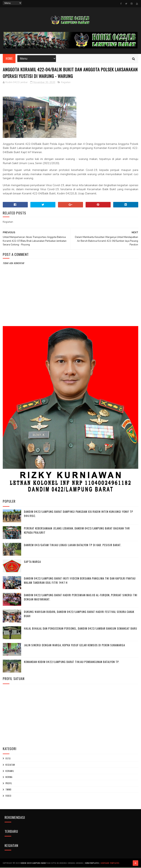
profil (9, 784)
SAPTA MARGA (32, 562)
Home (9, 59)
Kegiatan (66, 83)
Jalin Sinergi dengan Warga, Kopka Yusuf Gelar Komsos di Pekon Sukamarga (74, 645)
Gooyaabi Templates (110, 863)
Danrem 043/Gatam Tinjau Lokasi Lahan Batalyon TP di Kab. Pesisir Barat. (73, 545)
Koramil (10, 771)
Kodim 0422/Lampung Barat (34, 863)
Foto (8, 759)
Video (8, 796)
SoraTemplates (92, 863)
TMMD (8, 790)
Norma (9, 777)
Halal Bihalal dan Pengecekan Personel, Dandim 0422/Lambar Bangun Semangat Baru (80, 629)
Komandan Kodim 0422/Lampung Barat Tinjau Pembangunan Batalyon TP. (72, 662)
